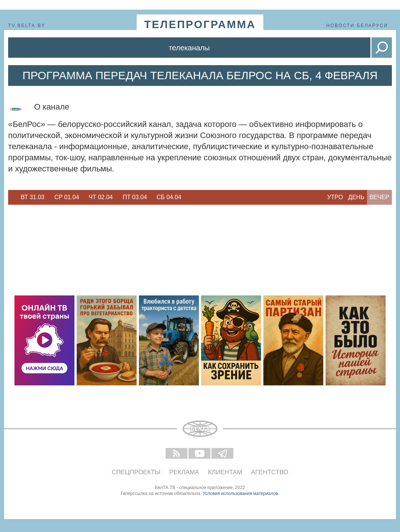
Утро (335, 197)
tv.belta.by (27, 26)
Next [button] (190, 197)
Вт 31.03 (33, 197)
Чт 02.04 (101, 197)
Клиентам (225, 472)
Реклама (184, 472)
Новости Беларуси (357, 26)
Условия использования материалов (240, 493)
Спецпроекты (136, 472)
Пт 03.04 (135, 197)
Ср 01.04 (67, 197)
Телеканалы (189, 48)
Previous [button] (12, 197)
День (356, 197)
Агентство (270, 472)
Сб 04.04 (169, 197)
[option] (33, 197)
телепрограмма (200, 24)
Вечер (379, 197)
